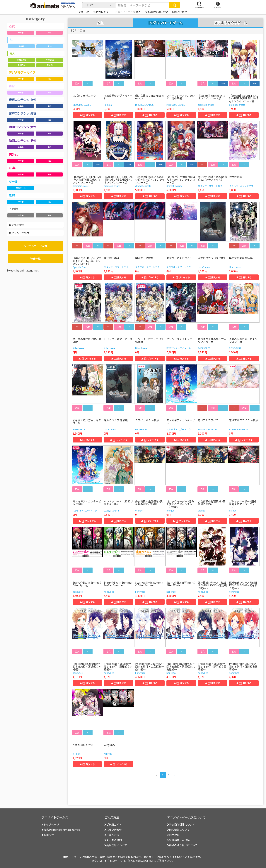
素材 (12, 195)
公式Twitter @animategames (62, 830)
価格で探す (17, 225)
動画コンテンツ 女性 (23, 127)
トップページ (50, 824)
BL (11, 40)
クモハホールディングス (241, 186)
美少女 (13, 154)
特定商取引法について (181, 824)
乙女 (12, 26)
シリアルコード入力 (35, 246)
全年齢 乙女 (21, 60)
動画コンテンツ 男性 (23, 141)
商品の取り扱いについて (182, 845)
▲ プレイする (150, 277)
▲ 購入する (87, 115)
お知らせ (48, 835)
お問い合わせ (113, 830)
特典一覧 (35, 259)
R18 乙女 (21, 65)
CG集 (12, 168)
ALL (100, 23)
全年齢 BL (50, 60)
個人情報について (178, 830)
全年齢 (21, 33)
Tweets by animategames (23, 270)
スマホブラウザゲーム (231, 23)
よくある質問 (113, 840)
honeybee (78, 592)
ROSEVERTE (204, 348)
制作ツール (21, 188)
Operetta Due (79, 267)
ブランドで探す (19, 233)
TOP (73, 30)
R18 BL (50, 65)
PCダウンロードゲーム (166, 23)
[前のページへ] (157, 775)
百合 (12, 86)
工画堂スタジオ (112, 510)
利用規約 (173, 835)
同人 (12, 53)
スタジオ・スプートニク (210, 186)
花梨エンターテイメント (179, 348)
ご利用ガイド (113, 824)
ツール (13, 181)
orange (139, 510)
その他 (13, 209)
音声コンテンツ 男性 (23, 113)
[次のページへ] (175, 775)
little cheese (235, 267)
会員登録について (116, 845)
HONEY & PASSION (207, 429)
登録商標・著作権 (178, 840)
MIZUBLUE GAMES (82, 105)
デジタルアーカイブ (22, 72)
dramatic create (206, 105)
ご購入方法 (112, 835)
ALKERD (77, 754)
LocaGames (204, 267)
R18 (49, 33)
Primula (108, 105)
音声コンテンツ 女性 (23, 100)
